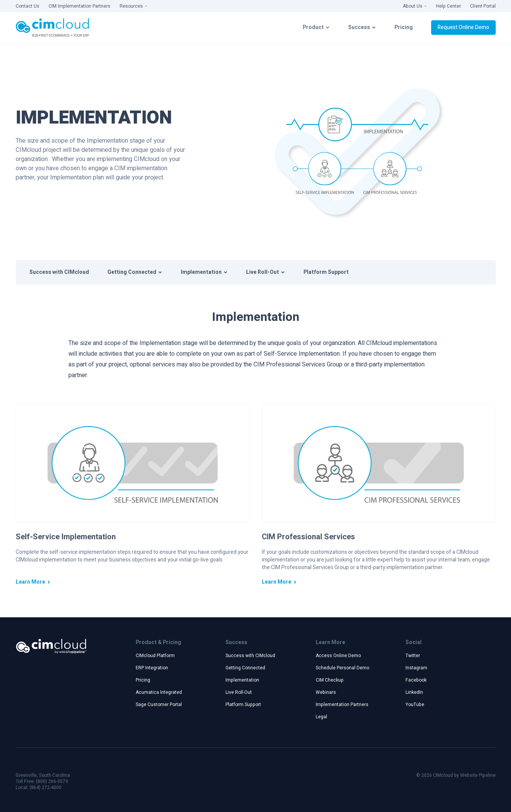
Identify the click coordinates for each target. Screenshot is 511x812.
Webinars (326, 692)
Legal (321, 717)
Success (362, 27)
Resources (134, 6)
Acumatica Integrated (159, 692)
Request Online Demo (463, 27)
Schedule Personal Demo (342, 668)
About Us (415, 6)
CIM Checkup (330, 680)
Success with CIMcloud (59, 272)
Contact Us (28, 6)
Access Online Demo (338, 656)
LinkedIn (414, 692)
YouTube (415, 705)
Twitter (413, 656)
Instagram (416, 668)
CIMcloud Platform (155, 656)
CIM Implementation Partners (79, 6)
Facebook (416, 680)
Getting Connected (135, 272)
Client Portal (483, 6)
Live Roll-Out (266, 272)
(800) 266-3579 (52, 781)
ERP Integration (152, 668)
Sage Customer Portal (159, 705)
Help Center (449, 6)
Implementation (204, 272)
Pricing (404, 27)
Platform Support (326, 272)
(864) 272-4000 (45, 788)
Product (316, 27)
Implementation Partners (342, 705)
